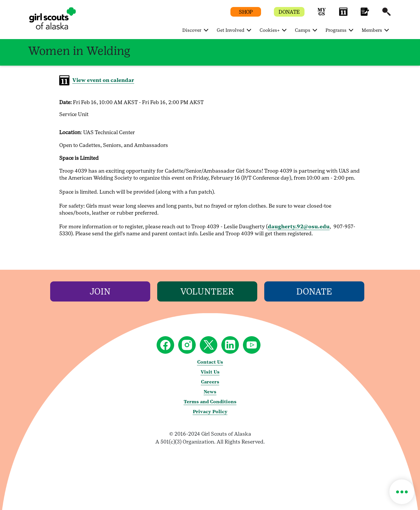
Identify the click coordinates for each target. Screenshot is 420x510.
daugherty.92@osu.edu (299, 226)
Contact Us (210, 362)
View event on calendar (103, 80)
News (210, 392)
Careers (210, 382)
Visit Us (210, 372)
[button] (322, 14)
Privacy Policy (210, 412)
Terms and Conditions (210, 402)
